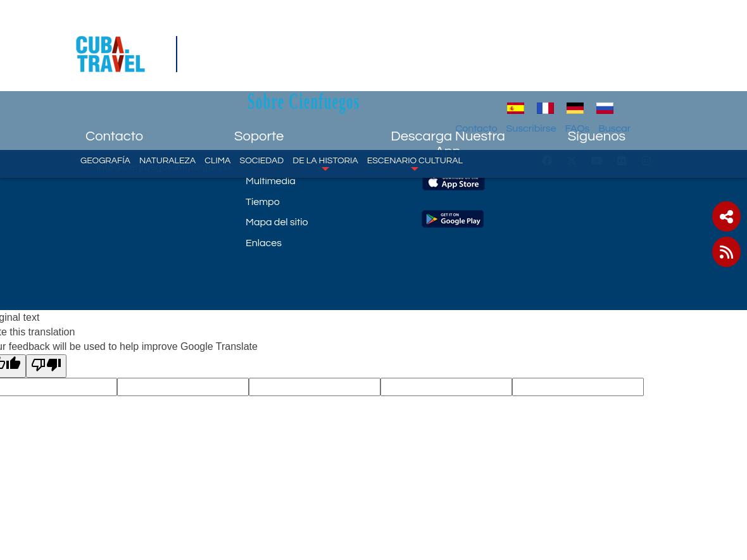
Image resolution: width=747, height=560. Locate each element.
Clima (217, 98)
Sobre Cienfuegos (384, 39)
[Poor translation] (46, 366)
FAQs (625, 66)
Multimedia (271, 181)
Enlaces (264, 243)
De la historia (325, 101)
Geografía (105, 98)
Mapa (259, 161)
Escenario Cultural (415, 101)
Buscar (662, 66)
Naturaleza (167, 98)
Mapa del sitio (277, 222)
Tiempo (263, 202)
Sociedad (261, 98)
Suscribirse (579, 66)
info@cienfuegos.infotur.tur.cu (156, 167)
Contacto (524, 66)
